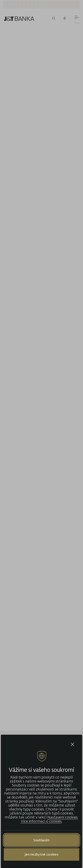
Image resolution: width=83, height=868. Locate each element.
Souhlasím (41, 840)
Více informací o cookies (41, 821)
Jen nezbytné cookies (42, 854)
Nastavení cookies (63, 817)
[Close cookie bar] (72, 744)
